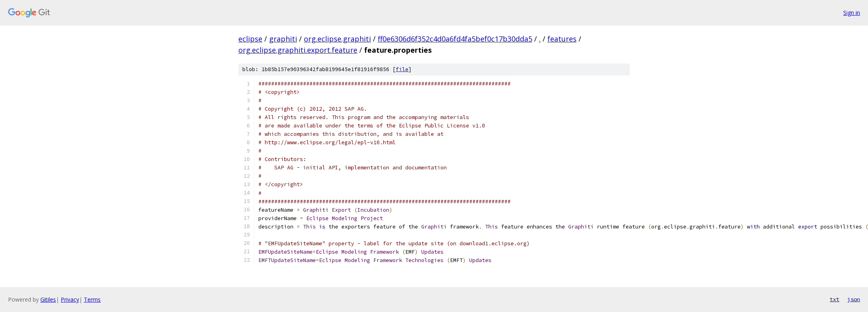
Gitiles (48, 299)
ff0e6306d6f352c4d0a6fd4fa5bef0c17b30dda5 (455, 39)
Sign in (852, 13)
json (854, 299)
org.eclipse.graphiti (337, 39)
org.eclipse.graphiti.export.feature (298, 50)
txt (834, 299)
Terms (92, 299)
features (562, 39)
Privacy (70, 299)
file (402, 69)
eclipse (250, 39)
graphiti (283, 39)
